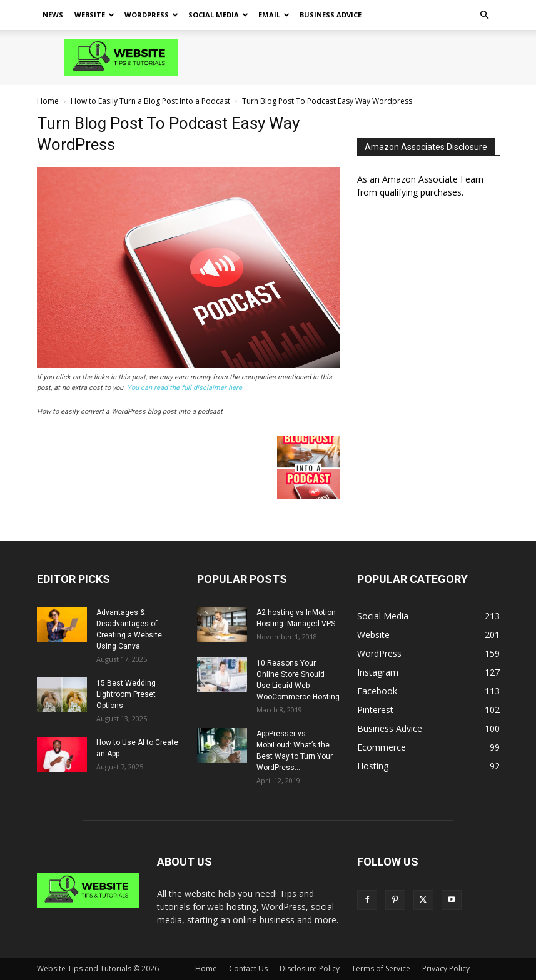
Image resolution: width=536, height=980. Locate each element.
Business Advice (331, 15)
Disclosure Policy (310, 968)
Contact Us (248, 968)
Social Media (218, 15)
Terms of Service (381, 968)
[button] (485, 15)
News (53, 15)
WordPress (151, 15)
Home (48, 101)
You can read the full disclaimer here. (185, 388)
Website (94, 15)
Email (274, 15)
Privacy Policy (446, 968)
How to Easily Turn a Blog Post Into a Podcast (150, 101)
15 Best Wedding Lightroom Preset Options (126, 694)
